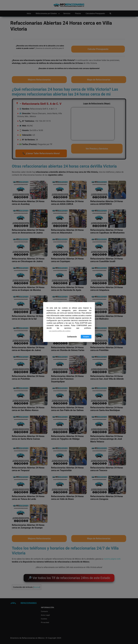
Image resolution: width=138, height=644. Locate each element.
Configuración (72, 337)
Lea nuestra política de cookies (60, 331)
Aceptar (86, 337)
